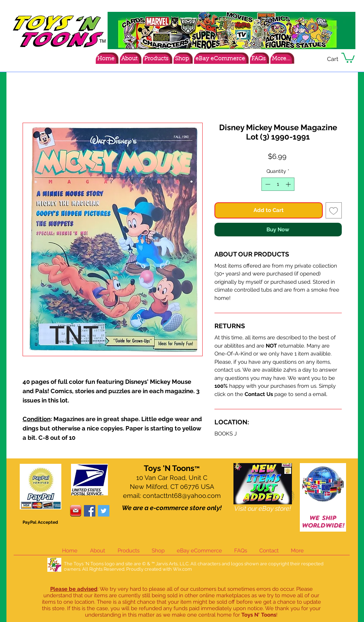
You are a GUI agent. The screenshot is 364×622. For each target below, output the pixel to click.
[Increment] (289, 184)
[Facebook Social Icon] (90, 511)
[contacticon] (76, 511)
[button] (348, 57)
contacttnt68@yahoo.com (182, 496)
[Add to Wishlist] (334, 210)
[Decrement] (267, 184)
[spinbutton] (278, 184)
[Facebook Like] (310, 60)
